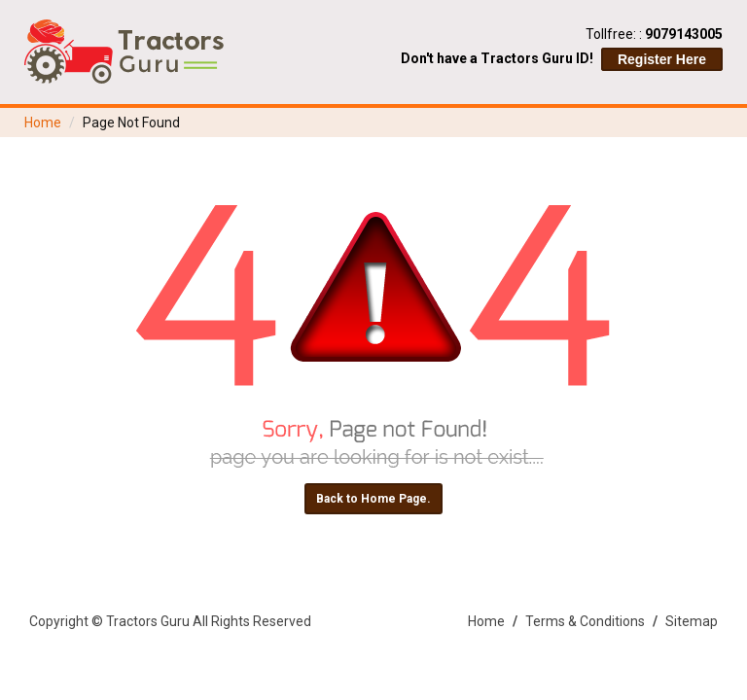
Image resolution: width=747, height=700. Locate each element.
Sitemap (692, 621)
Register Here (662, 59)
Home (43, 122)
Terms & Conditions (585, 621)
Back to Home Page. (373, 499)
